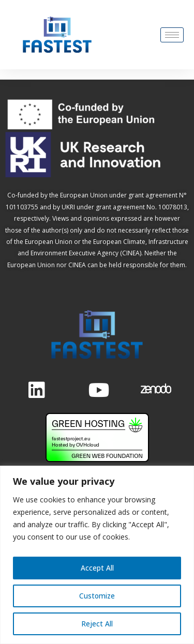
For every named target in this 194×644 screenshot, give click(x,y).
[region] (97, 555)
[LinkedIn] (36, 389)
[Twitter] (96, 389)
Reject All (97, 624)
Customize (97, 596)
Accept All (97, 568)
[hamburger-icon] (172, 35)
